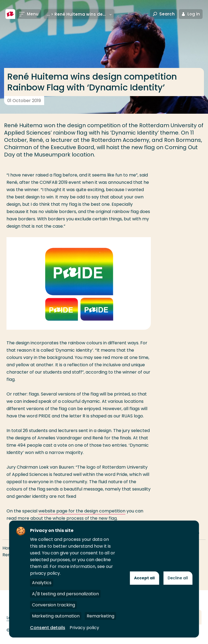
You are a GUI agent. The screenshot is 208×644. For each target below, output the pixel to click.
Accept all (144, 578)
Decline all (178, 578)
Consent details (48, 628)
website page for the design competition (82, 511)
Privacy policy (84, 628)
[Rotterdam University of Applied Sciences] (10, 14)
